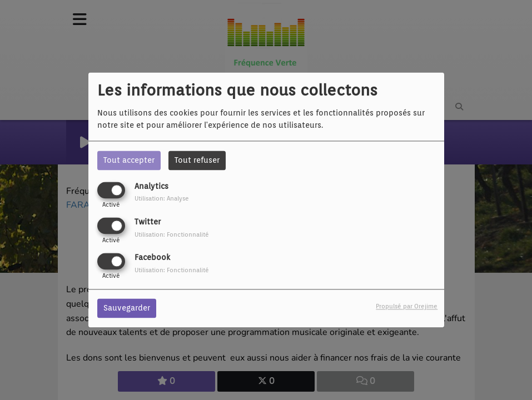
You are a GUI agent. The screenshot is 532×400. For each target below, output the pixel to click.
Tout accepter (129, 160)
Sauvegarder (127, 308)
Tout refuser (197, 160)
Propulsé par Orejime (407, 307)
